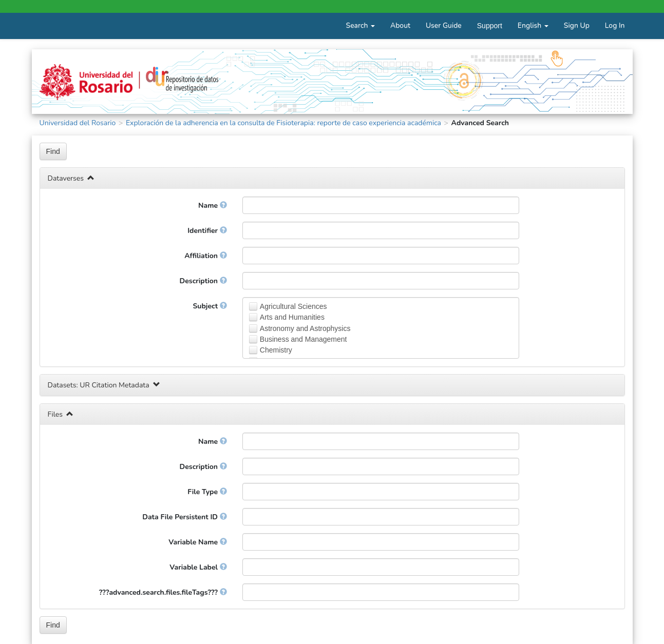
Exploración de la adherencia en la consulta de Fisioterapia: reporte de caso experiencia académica (283, 123)
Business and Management (303, 339)
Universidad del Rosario (78, 123)
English (533, 25)
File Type (207, 492)
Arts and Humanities (292, 317)
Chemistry (276, 350)
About (400, 25)
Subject (210, 306)
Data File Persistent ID (185, 517)
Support (490, 26)
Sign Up (577, 25)
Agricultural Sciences (293, 306)
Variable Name (197, 542)
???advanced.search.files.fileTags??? (163, 592)
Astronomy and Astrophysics (305, 328)
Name (213, 206)
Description (203, 281)
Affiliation (205, 256)
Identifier (207, 231)
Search (361, 25)
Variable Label (198, 567)
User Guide (444, 25)
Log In (615, 25)
